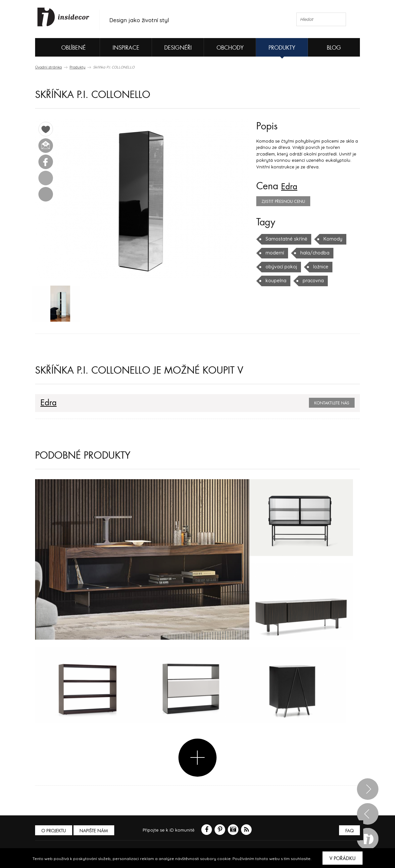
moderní (274, 253)
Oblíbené (62, 47)
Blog (334, 48)
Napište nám (96, 832)
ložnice (319, 267)
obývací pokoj (280, 267)
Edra (291, 186)
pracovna (311, 281)
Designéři (178, 48)
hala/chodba (312, 253)
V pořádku (343, 858)
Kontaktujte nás (332, 404)
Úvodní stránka (49, 67)
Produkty (282, 48)
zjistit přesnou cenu (283, 202)
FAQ (349, 832)
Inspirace (126, 48)
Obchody (230, 48)
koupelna (275, 281)
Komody (329, 239)
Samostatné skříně (285, 239)
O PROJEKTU (54, 832)
